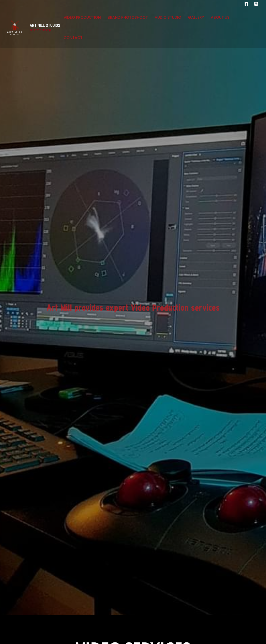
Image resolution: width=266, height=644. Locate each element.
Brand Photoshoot (128, 17)
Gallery (196, 17)
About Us (220, 17)
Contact (73, 38)
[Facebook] (246, 4)
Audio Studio (168, 17)
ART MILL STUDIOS (45, 25)
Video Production (82, 17)
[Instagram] (256, 4)
